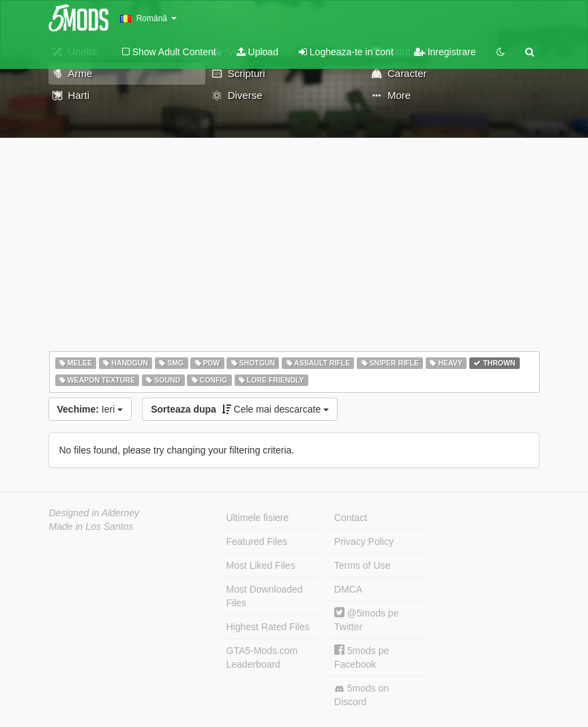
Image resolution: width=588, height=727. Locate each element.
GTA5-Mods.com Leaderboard (262, 657)
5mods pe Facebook (362, 657)
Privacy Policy (364, 541)
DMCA (348, 589)
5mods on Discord (362, 695)
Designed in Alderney (94, 513)
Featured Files (257, 541)
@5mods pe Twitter (367, 620)
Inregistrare (445, 52)
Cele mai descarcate (240, 409)
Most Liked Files (261, 565)
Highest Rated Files (268, 627)
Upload (258, 52)
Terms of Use (362, 565)
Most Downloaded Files (265, 596)
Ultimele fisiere (258, 518)
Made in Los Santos (91, 526)
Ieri (90, 409)
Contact (351, 518)
